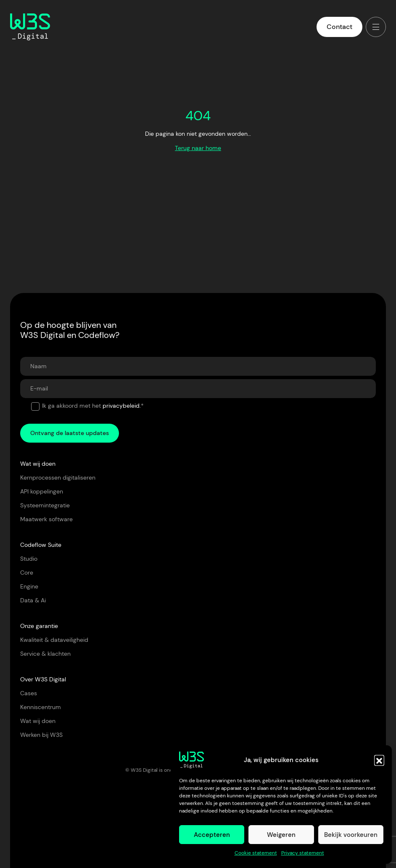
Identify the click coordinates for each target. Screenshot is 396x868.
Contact (339, 27)
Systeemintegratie (45, 505)
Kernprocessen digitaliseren (58, 478)
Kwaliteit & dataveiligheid (54, 640)
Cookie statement (256, 853)
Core (27, 573)
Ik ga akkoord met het (93, 406)
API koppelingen (42, 491)
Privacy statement (303, 853)
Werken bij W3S (41, 735)
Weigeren (281, 835)
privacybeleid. (122, 406)
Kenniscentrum (41, 707)
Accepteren (212, 835)
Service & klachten (45, 654)
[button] (379, 760)
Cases (29, 693)
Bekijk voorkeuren (351, 835)
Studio (29, 559)
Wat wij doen (38, 721)
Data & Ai (33, 600)
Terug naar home (198, 148)
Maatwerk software (46, 519)
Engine (29, 586)
